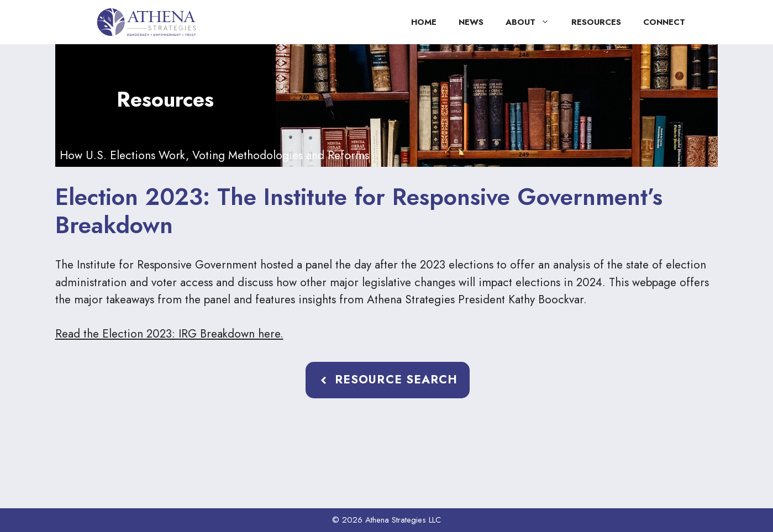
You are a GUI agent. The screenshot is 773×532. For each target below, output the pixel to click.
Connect (664, 22)
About (533, 22)
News (471, 22)
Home (424, 22)
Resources (596, 22)
